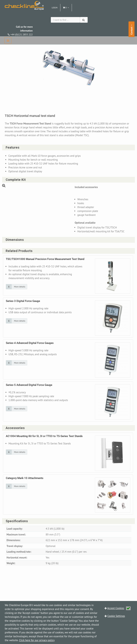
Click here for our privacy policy (37, 640)
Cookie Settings (116, 616)
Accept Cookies (119, 608)
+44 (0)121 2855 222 (20, 31)
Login (55, 8)
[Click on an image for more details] (17, 287)
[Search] (84, 20)
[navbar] (8, 41)
